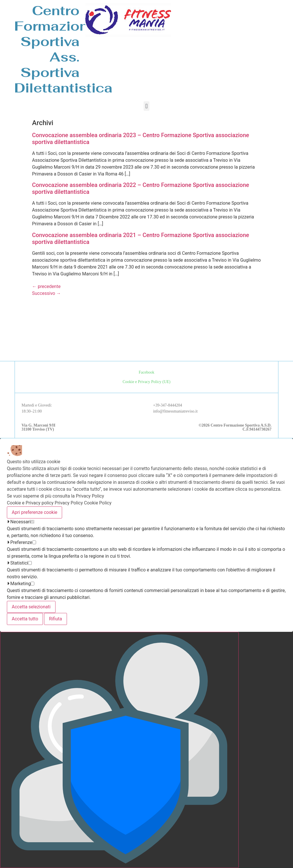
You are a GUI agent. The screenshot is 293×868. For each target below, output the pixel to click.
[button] (146, 106)
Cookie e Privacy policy (30, 503)
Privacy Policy (69, 503)
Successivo (46, 293)
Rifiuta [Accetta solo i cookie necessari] (55, 619)
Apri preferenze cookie (34, 512)
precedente (46, 286)
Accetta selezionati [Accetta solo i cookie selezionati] (31, 607)
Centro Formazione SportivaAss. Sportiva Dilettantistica (63, 49)
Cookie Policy (98, 503)
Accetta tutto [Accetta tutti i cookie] (25, 619)
